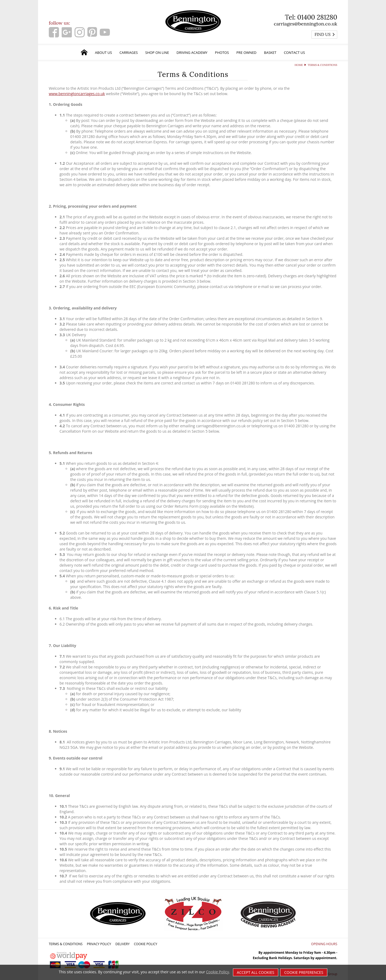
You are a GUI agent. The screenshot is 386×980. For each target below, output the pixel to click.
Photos (222, 53)
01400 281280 (317, 17)
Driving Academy (192, 53)
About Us (103, 53)
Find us (325, 34)
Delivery (122, 944)
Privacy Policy (99, 944)
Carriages (129, 53)
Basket (270, 53)
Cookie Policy (145, 944)
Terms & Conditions (66, 944)
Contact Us (294, 53)
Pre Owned (246, 53)
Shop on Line (157, 53)
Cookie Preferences (304, 972)
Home (299, 65)
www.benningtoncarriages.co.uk (77, 94)
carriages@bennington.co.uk (305, 24)
